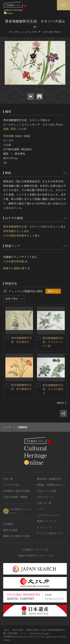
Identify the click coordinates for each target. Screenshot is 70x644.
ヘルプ (41, 509)
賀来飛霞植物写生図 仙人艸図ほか (21, 387)
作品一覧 (8, 479)
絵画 (6, 129)
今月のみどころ (45, 497)
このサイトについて (48, 515)
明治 (13, 129)
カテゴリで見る (12, 485)
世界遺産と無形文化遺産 (17, 491)
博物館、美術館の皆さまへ (52, 485)
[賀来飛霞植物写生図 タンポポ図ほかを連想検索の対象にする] (39, 385)
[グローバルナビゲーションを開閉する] (63, 5)
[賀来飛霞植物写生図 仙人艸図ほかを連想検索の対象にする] (7, 385)
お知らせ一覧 (44, 503)
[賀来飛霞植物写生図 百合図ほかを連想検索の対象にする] (7, 338)
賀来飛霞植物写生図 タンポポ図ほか (53, 389)
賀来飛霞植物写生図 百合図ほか (21, 340)
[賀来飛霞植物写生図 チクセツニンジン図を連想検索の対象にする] (39, 338)
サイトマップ (44, 527)
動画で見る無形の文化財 (17, 536)
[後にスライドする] (62, 403)
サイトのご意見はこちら (50, 533)
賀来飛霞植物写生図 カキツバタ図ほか (27, 227)
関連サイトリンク (47, 521)
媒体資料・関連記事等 (49, 479)
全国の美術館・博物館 (15, 497)
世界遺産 (8, 524)
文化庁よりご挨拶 (47, 491)
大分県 (23, 129)
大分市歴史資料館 (14, 235)
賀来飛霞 (8, 136)
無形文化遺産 (10, 530)
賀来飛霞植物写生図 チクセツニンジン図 (53, 342)
